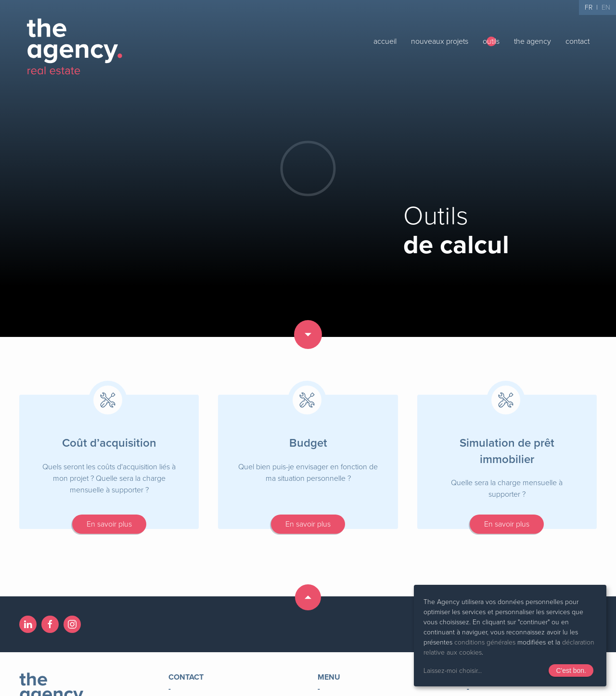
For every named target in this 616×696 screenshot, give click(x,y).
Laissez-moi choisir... (453, 671)
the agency (533, 41)
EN (606, 7)
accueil (385, 41)
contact (577, 41)
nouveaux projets (440, 41)
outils (491, 41)
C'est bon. (571, 670)
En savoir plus (109, 524)
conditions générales (485, 642)
